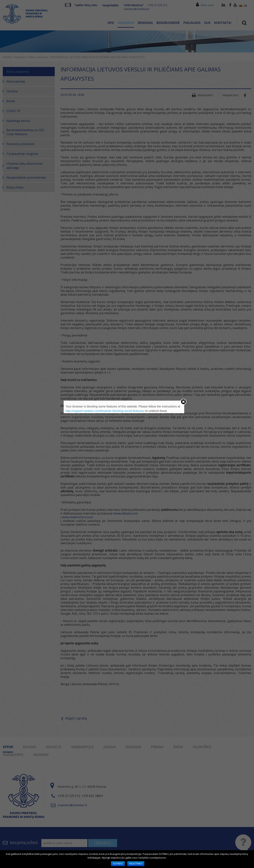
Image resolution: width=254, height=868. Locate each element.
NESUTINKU (136, 864)
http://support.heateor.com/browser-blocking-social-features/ (105, 411)
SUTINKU (118, 864)
